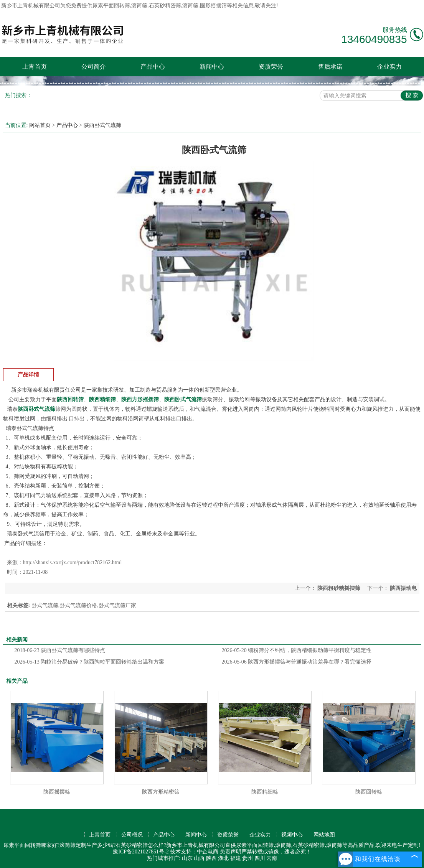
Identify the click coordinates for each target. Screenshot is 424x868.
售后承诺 (330, 67)
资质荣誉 (271, 67)
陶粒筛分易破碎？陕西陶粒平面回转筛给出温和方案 (90, 662)
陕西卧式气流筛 (102, 125)
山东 (187, 858)
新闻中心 (212, 67)
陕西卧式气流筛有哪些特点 (60, 650)
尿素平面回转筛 (111, 6)
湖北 (223, 858)
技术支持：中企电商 (194, 852)
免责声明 (231, 852)
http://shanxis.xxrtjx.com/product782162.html (73, 562)
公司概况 (132, 835)
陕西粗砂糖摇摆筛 (339, 588)
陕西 (211, 858)
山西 (199, 858)
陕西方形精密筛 (161, 792)
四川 (260, 858)
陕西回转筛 (369, 792)
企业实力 (389, 67)
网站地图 (324, 835)
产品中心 (153, 67)
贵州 (247, 858)
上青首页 (35, 67)
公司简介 (94, 67)
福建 (236, 858)
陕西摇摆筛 (57, 792)
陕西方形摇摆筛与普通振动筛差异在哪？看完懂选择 (297, 662)
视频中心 (292, 835)
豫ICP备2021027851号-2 (141, 852)
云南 (272, 858)
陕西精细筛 (265, 792)
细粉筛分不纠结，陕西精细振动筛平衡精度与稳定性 (297, 650)
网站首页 (40, 125)
